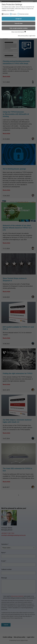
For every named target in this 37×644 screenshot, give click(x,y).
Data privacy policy (23, 36)
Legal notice (32, 36)
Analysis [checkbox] (14, 14)
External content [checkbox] (24, 14)
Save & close (19, 23)
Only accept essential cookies (19, 28)
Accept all (18, 19)
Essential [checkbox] (6, 14)
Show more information (19, 32)
